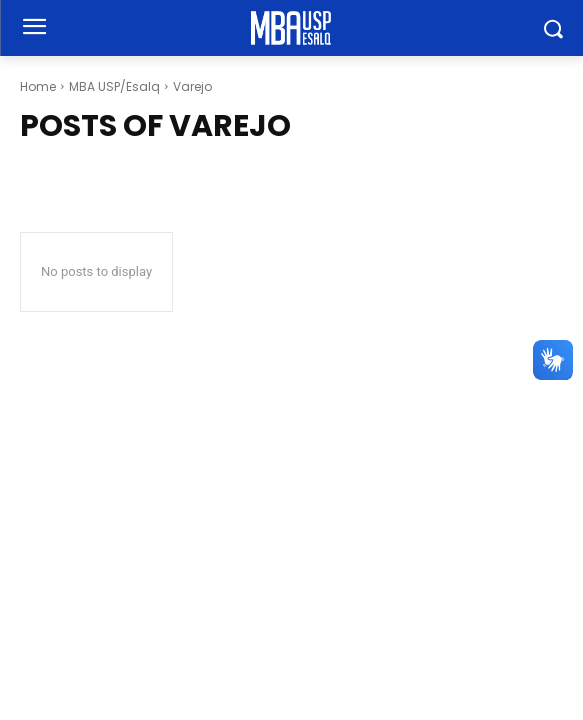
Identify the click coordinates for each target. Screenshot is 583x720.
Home (38, 86)
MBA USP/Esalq (114, 86)
